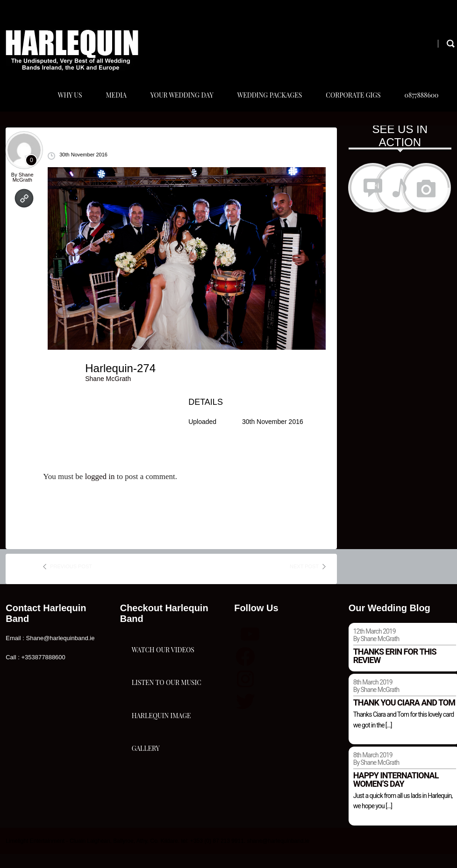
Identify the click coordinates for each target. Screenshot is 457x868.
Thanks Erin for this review (395, 670)
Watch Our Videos (163, 671)
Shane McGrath (23, 191)
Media (110, 102)
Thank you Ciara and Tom (404, 716)
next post (304, 580)
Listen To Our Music (167, 717)
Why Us (63, 102)
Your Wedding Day (177, 102)
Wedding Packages (266, 102)
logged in (100, 490)
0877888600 (420, 102)
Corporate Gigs (351, 102)
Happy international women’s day (396, 794)
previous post (71, 580)
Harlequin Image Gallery (161, 774)
